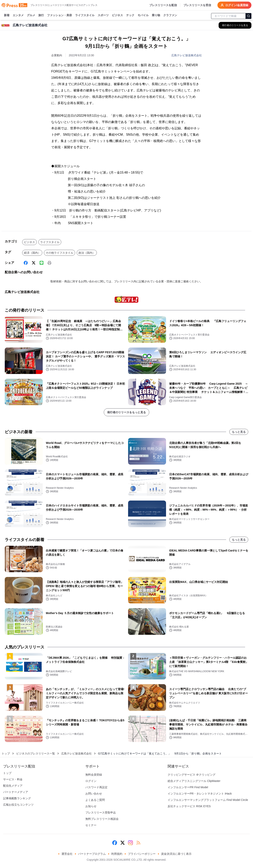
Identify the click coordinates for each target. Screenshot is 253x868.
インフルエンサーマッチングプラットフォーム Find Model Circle (208, 800)
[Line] (42, 263)
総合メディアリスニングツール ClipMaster (194, 781)
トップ (6, 753)
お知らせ (91, 806)
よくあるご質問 (95, 800)
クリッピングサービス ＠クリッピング (192, 775)
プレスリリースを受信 (197, 5)
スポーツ (103, 15)
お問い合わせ (94, 794)
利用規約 (117, 854)
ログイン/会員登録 (234, 5)
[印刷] (49, 263)
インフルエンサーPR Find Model (188, 787)
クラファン (170, 15)
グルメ (31, 15)
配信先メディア (13, 786)
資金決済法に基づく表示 (176, 854)
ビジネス (117, 15)
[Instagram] (130, 843)
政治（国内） (87, 253)
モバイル (143, 15)
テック (130, 15)
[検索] (248, 16)
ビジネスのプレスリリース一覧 (36, 753)
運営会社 (67, 854)
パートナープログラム (92, 854)
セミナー (91, 825)
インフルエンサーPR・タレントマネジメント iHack (200, 794)
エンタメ (18, 15)
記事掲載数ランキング (17, 798)
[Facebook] (26, 263)
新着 (7, 15)
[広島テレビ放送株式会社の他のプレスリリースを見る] (235, 25)
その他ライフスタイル (59, 253)
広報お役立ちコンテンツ (18, 805)
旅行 (41, 15)
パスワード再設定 (96, 787)
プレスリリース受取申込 (101, 813)
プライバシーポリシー (142, 854)
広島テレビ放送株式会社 (187, 55)
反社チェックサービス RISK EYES (189, 806)
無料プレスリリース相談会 (102, 819)
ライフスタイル (85, 15)
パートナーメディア (16, 792)
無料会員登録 (94, 775)
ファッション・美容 (59, 15)
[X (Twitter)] (34, 263)
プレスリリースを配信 (163, 5)
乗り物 (156, 15)
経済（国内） (32, 253)
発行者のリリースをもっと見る (126, 412)
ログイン (91, 781)
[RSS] (138, 843)
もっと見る (239, 432)
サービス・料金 (13, 779)
